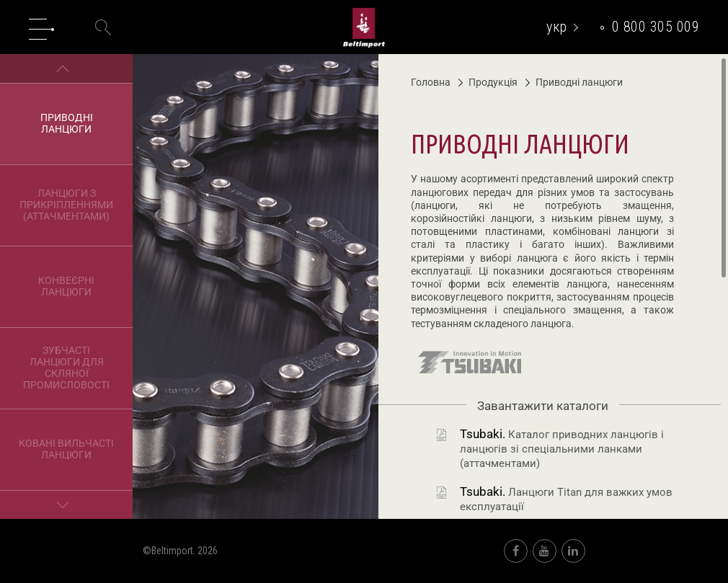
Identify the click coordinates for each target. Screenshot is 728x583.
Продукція (488, 82)
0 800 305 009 (656, 27)
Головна (431, 82)
